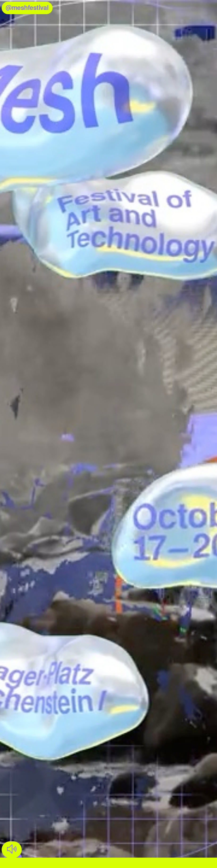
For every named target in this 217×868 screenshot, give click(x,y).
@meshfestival (25, 7)
